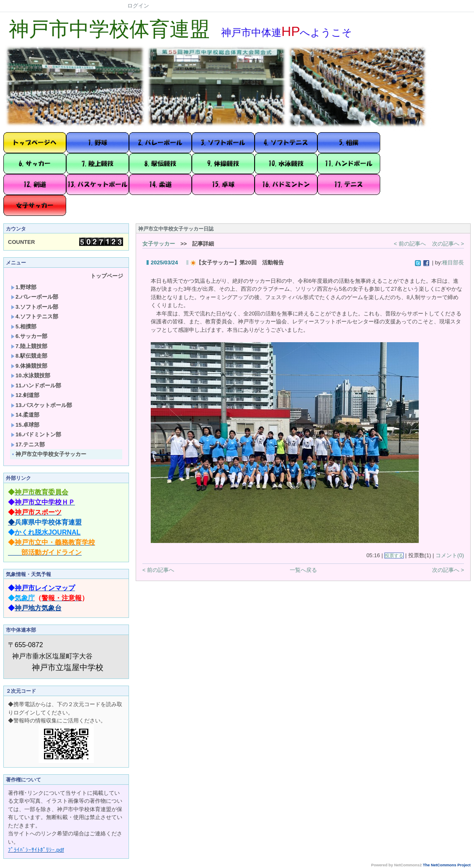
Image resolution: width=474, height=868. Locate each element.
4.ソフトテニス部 (35, 316)
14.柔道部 (25, 415)
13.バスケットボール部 (41, 405)
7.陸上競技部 (29, 346)
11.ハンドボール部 (36, 385)
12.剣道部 (25, 395)
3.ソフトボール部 (35, 307)
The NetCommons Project (447, 865)
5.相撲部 (24, 326)
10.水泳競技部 (31, 375)
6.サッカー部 (29, 336)
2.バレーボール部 (35, 297)
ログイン (138, 6)
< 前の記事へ (410, 244)
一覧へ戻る (303, 570)
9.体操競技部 (29, 366)
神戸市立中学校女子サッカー (49, 454)
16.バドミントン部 (36, 434)
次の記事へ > (448, 244)
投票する (394, 556)
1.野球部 (24, 287)
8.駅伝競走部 (29, 356)
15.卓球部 (25, 425)
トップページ (107, 276)
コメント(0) (450, 555)
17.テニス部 (28, 444)
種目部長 (453, 262)
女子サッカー (159, 244)
